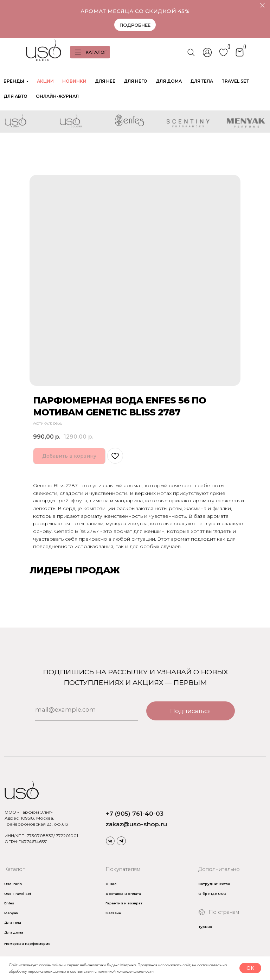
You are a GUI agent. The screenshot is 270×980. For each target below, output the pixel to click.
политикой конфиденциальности (126, 971)
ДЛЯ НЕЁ (105, 81)
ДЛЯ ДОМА (169, 81)
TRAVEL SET (235, 81)
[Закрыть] (262, 5)
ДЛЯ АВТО (15, 96)
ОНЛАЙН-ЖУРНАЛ (57, 96)
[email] (87, 710)
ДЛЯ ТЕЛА (202, 81)
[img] (110, 841)
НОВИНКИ (74, 81)
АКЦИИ (45, 81)
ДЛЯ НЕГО (136, 81)
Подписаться (191, 711)
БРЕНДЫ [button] (14, 81)
